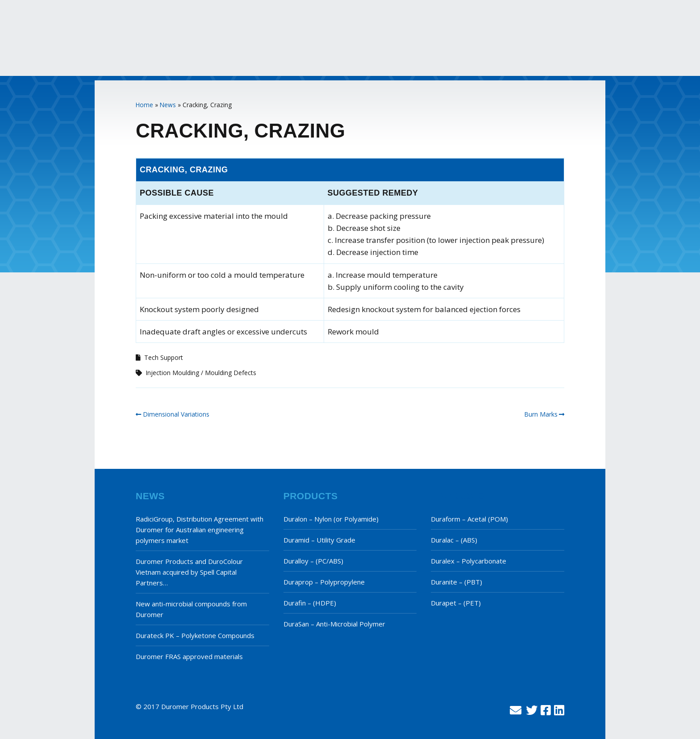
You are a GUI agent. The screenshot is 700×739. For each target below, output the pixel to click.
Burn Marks (541, 414)
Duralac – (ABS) (454, 540)
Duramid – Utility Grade (319, 540)
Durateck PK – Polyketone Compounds (195, 635)
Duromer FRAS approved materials (189, 656)
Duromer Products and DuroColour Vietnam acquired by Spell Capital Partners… (189, 572)
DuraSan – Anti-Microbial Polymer (334, 624)
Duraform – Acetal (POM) (469, 519)
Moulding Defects (231, 373)
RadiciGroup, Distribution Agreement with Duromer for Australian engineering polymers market (200, 530)
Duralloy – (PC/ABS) (313, 561)
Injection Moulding (172, 373)
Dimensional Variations (176, 414)
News (168, 105)
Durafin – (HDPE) (310, 603)
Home (144, 105)
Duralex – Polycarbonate (469, 561)
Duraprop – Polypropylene (324, 582)
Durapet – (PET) (456, 603)
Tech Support (164, 357)
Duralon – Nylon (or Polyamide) (331, 519)
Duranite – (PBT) (456, 582)
